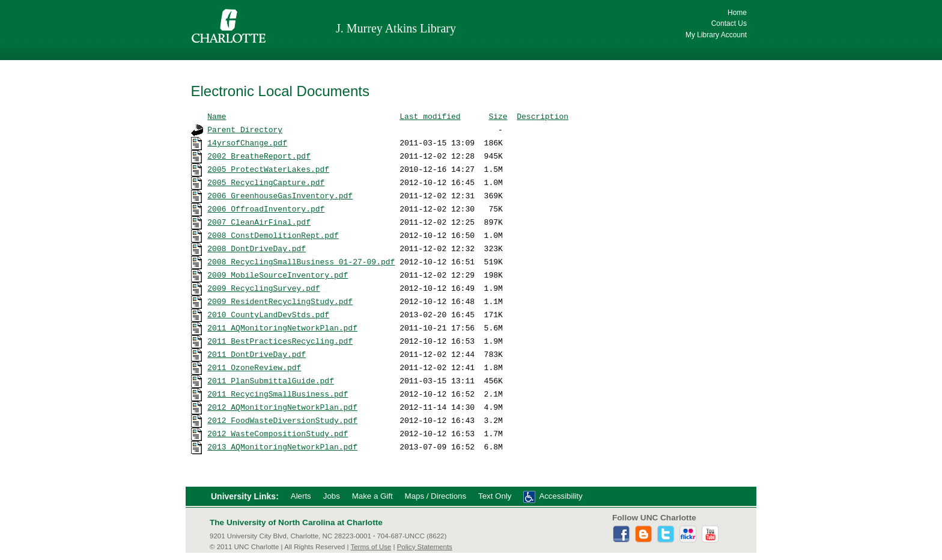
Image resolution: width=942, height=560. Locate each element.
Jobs (332, 496)
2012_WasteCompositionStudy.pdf (278, 433)
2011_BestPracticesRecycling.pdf (280, 341)
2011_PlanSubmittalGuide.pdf (271, 380)
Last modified (430, 116)
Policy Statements (425, 547)
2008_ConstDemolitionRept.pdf (273, 235)
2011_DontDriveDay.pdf (257, 354)
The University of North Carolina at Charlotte (296, 522)
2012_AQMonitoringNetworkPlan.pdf (282, 407)
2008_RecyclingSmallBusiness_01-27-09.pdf (301, 261)
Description (542, 116)
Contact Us (729, 23)
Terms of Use (371, 547)
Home (737, 13)
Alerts (301, 496)
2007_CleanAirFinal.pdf (259, 222)
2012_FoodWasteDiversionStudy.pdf (282, 420)
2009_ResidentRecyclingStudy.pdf (280, 301)
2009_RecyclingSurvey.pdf (263, 288)
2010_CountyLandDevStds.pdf (268, 314)
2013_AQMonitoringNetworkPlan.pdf (282, 446)
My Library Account (716, 35)
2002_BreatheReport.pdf (259, 156)
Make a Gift (372, 496)
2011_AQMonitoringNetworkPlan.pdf (282, 327)
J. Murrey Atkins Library (396, 28)
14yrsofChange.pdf (247, 142)
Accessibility (561, 496)
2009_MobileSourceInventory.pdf (278, 275)
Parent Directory (245, 129)
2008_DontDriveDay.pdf (257, 248)
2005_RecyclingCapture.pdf (266, 182)
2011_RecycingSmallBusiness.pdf (278, 394)
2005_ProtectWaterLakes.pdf (268, 169)
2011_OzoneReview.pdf (254, 367)
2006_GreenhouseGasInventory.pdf (280, 195)
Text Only (495, 496)
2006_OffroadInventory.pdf (266, 208)
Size (498, 116)
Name (217, 116)
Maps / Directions (436, 496)
